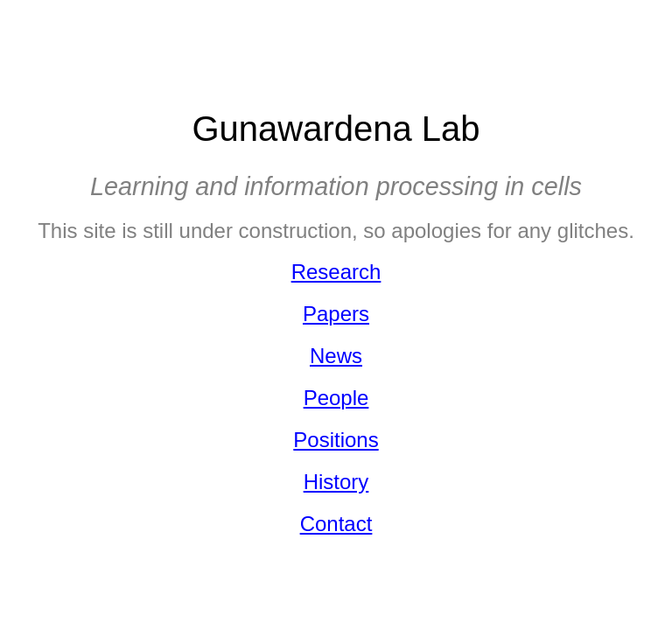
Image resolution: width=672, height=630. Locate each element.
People (336, 398)
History (336, 482)
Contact (336, 524)
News (336, 356)
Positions (336, 440)
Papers (336, 314)
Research (336, 272)
